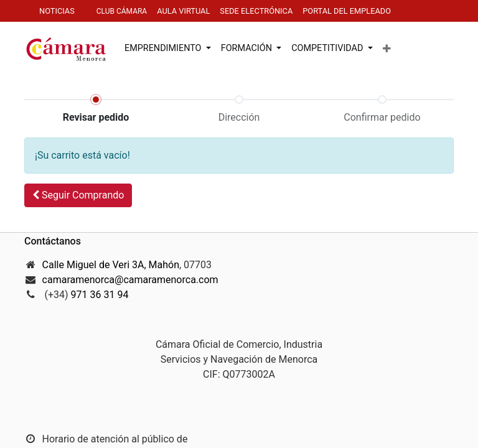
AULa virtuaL (183, 11)
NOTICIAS (57, 11)
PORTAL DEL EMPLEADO (348, 11)
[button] (387, 49)
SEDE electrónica (256, 11)
